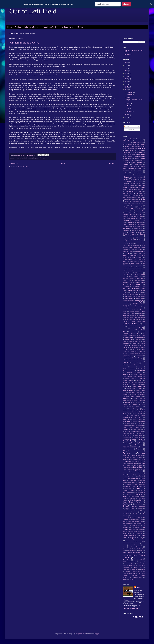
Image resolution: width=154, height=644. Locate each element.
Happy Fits (142, 306)
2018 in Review (139, 141)
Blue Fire (140, 197)
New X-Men (140, 392)
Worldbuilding (126, 570)
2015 (127, 115)
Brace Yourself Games (137, 201)
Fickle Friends (139, 273)
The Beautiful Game (135, 516)
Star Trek (142, 487)
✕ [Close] (151, 4)
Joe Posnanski (133, 336)
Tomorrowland (126, 539)
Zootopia (131, 579)
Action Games (141, 154)
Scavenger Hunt (127, 467)
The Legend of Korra (135, 526)
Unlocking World (127, 549)
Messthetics (140, 367)
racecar (127, 443)
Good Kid (142, 294)
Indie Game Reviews (32, 27)
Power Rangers (127, 437)
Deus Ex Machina (137, 250)
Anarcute (125, 166)
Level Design (134, 347)
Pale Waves (134, 416)
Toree (127, 541)
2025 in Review (129, 149)
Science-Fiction (138, 467)
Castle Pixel (139, 215)
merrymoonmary (80, 634)
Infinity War (130, 326)
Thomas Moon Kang (138, 533)
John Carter (142, 336)
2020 (127, 79)
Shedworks (125, 473)
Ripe (133, 455)
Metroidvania (141, 371)
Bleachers (140, 193)
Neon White (132, 392)
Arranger (134, 172)
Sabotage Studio (132, 463)
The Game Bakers (127, 524)
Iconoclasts (126, 321)
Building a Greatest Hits (129, 207)
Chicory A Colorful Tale (128, 224)
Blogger (96, 634)
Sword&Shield (141, 506)
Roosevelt (136, 459)
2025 (127, 65)
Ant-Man (139, 170)
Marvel (125, 363)
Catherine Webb (132, 217)
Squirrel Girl (127, 487)
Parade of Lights (138, 420)
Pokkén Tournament (138, 431)
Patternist (135, 422)
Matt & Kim (136, 363)
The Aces (136, 514)
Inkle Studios (139, 326)
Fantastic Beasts (133, 271)
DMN (124, 255)
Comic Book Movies (130, 234)
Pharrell (140, 424)
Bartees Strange (138, 182)
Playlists (18, 27)
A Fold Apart (140, 151)
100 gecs (125, 139)
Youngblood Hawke (137, 577)
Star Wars (128, 489)
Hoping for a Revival (128, 318)
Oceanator (134, 404)
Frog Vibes (125, 283)
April (128, 109)
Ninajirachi (140, 396)
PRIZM (141, 437)
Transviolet (125, 543)
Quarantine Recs (128, 441)
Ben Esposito (141, 189)
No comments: (31, 155)
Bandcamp (128, 182)
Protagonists (126, 439)
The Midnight (135, 527)
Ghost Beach (140, 292)
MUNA (127, 384)
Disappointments (140, 251)
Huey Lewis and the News (134, 320)
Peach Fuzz (142, 422)
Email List (134, 265)
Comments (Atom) (23, 167)
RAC (143, 441)
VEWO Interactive (132, 551)
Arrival (141, 172)
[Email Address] (108, 4)
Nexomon (134, 394)
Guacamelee (126, 304)
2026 (127, 63)
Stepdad (133, 490)
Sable (124, 463)
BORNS (127, 201)
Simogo (139, 475)
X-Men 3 (134, 572)
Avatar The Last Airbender (136, 176)
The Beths (137, 518)
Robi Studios (140, 455)
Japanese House (136, 334)
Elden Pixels (135, 263)
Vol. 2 (135, 560)
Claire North (126, 230)
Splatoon (135, 485)
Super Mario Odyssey (137, 496)
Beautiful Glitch (132, 189)
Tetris (142, 512)
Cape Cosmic (126, 211)
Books (143, 199)
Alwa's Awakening (137, 162)
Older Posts (112, 164)
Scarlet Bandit (138, 465)
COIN (124, 232)
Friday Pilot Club (138, 281)
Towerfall (133, 541)
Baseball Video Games (137, 184)
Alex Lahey (135, 160)
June (128, 103)
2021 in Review (127, 145)
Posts (127, 126)
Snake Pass (133, 481)
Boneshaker (135, 199)
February (130, 111)
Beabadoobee (134, 187)
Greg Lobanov (139, 300)
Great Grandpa (129, 298)
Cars (137, 213)
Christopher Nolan (130, 226)
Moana (136, 375)
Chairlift (141, 218)
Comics (142, 234)
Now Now (140, 402)
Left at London (135, 343)
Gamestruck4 (126, 287)
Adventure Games (140, 158)
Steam (138, 488)
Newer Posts (14, 164)
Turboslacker (133, 545)
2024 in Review (140, 147)
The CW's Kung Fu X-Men (136, 520)
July (128, 98)
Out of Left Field (33, 11)
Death (130, 248)
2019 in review (127, 143)
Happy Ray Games (129, 308)
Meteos (132, 371)
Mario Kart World (137, 361)
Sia (142, 473)
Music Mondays (139, 386)
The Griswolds (137, 524)
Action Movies (128, 156)
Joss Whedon (128, 338)
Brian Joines (135, 203)
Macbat (133, 355)
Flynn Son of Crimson (128, 279)
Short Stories (135, 473)
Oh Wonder (139, 406)
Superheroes (127, 504)
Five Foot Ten (136, 275)
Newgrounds (126, 394)
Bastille (125, 186)
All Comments (129, 130)
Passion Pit (126, 421)
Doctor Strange (134, 255)
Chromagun (140, 226)
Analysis (126, 164)
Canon (141, 209)
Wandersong (133, 562)
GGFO (132, 292)
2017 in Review (127, 141)
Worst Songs (135, 570)
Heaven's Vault (132, 310)
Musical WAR (131, 389)
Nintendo (126, 398)
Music (125, 386)
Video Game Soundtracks (132, 553)
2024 (127, 68)
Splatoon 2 (142, 485)
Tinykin (141, 537)
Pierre (124, 427)
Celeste (141, 217)
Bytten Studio (141, 207)
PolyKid (125, 433)
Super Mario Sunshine (129, 498)
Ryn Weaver (139, 461)
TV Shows (43, 158)
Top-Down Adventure (138, 539)
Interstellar (125, 328)
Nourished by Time (130, 402)
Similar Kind (132, 475)
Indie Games (131, 324)
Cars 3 (141, 213)
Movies (125, 382)
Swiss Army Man (139, 504)
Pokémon (127, 431)
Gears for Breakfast (133, 288)
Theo (138, 587)
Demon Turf (137, 248)
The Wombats (126, 533)
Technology (138, 510)
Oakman (125, 404)
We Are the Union (130, 564)
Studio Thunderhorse (139, 492)
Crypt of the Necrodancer (134, 242)
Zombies (125, 579)
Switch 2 (134, 506)
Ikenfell (133, 321)
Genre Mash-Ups (132, 290)
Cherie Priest (140, 222)
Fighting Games (127, 275)
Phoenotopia (126, 425)
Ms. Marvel (135, 382)
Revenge (139, 451)
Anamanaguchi (138, 164)
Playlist (125, 429)
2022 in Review (140, 145)
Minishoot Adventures (134, 373)
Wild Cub (132, 566)
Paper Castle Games (137, 418)
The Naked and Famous (136, 529)
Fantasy (130, 273)
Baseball (125, 184)
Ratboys (125, 445)
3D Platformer (129, 150)
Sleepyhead (126, 479)
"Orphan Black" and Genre (24, 43)
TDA (124, 510)
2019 (127, 82)
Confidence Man (139, 238)
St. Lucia (135, 486)
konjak (131, 342)
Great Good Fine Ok (140, 296)
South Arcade (132, 483)
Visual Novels (127, 560)
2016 (127, 90)
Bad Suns (142, 180)
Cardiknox (142, 211)
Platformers (139, 427)
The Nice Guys (139, 531)
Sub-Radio (128, 494)
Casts (124, 217)
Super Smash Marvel (132, 502)
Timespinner (133, 537)
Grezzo (125, 302)
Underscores (139, 547)
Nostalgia (142, 400)
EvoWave (140, 267)
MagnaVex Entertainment (129, 359)
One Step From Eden (134, 408)
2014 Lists (132, 139)
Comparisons (134, 236)
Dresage (140, 257)
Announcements (127, 170)
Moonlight (140, 380)
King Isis (125, 342)
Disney (127, 253)
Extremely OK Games (128, 269)
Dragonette (132, 257)
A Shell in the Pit (127, 154)
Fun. (131, 283)
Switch (125, 506)
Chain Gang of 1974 (132, 219)
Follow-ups (140, 279)
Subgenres (36, 158)
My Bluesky (128, 54)
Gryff (140, 302)
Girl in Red (125, 294)
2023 (127, 71)
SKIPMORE (140, 477)
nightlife (132, 396)
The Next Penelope (128, 531)
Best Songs (129, 191)
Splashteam (128, 485)
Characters (137, 220)
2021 (127, 76)
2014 (127, 117)
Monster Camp (132, 377)
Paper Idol (126, 420)
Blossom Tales (135, 195)
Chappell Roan (127, 220)
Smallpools (135, 479)
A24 (134, 154)
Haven (124, 310)
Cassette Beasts (128, 215)
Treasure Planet (135, 543)
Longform (133, 351)
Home (10, 27)
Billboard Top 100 (128, 193)
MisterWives (126, 375)
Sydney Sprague (130, 508)
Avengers (126, 178)
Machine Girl (140, 355)
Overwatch (125, 416)
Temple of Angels (133, 512)
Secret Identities (127, 469)
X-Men (127, 572)
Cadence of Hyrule (130, 209)
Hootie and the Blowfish (137, 316)
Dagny (131, 244)
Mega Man (133, 367)
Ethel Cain (125, 267)
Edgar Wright (134, 261)
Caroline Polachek (129, 213)
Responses (139, 449)
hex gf (134, 314)
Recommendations (130, 447)
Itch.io (136, 330)
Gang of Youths (136, 287)
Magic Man (140, 357)
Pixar (131, 427)
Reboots (137, 445)
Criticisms (133, 240)
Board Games (126, 199)
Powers (135, 437)
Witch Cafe (138, 568)
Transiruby (140, 541)
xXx (139, 572)
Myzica (140, 389)
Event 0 (133, 267)
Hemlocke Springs (134, 312)
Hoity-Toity (126, 316)
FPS (130, 281)
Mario (141, 359)
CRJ (141, 240)
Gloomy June (134, 294)
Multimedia (142, 382)
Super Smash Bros (136, 500)
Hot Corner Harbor (67, 27)
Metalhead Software (128, 369)
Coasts (141, 230)
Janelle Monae (133, 332)
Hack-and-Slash (134, 306)
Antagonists (126, 172)
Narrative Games (128, 390)
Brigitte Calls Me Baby (136, 205)
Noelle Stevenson (133, 400)
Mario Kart (126, 361)
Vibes (141, 551)
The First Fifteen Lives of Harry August (133, 522)
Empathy (141, 265)
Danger (137, 244)
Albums (127, 160)
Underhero (131, 547)
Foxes (124, 281)
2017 (127, 87)
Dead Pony (136, 246)
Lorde (141, 351)
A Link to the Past (138, 152)
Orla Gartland (141, 410)
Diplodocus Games (128, 252)
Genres (17, 158)
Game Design (135, 284)
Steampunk (126, 490)
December (130, 92)
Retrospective (127, 451)
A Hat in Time (127, 152)
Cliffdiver (134, 230)
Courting (125, 240)
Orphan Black (23, 158)
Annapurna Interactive (136, 168)
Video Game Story (129, 555)
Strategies (129, 492)
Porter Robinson (139, 435)
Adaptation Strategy (139, 156)
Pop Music (133, 433)
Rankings (134, 443)
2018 (127, 84)
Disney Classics (138, 253)
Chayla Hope (131, 222)
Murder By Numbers (137, 384)
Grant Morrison (128, 296)
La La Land (138, 342)
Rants (141, 443)
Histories (141, 314)
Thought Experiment (130, 535)
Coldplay (132, 232)
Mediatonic (132, 365)
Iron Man (132, 328)
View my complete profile (130, 608)
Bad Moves (133, 180)
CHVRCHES (127, 228)
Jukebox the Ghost (140, 338)
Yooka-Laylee (134, 575)
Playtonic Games (137, 430)
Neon (137, 390)
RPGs (143, 459)
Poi (144, 430)
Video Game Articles (50, 27)
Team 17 (131, 510)
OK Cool (125, 408)
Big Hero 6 (139, 191)
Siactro (125, 475)
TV (140, 545)
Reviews (30, 158)
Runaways (128, 461)
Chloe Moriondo (140, 224)
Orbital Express (131, 410)
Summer (125, 496)
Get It (126, 292)
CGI (124, 219)
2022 (127, 74)
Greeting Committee (128, 300)
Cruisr (124, 242)
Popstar (130, 435)
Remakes (131, 449)
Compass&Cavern (127, 238)
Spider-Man (141, 483)
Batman (132, 186)
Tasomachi (140, 508)
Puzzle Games (137, 439)
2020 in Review (138, 143)
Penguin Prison (130, 424)
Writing (143, 570)
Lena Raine (134, 345)
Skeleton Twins (131, 477)
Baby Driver (134, 178)
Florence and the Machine (136, 277)
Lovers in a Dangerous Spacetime (131, 353)
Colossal (140, 232)
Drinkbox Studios (127, 259)
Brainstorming (126, 203)
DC (129, 246)
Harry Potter (140, 308)
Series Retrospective (136, 471)
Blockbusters (126, 195)
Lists (134, 349)
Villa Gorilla (139, 558)
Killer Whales (139, 340)
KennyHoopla (129, 340)
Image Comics (141, 321)
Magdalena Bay (128, 357)
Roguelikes (126, 459)
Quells (138, 441)
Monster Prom (141, 377)
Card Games (135, 211)
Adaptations (128, 158)
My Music (81, 27)
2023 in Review (129, 147)
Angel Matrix (134, 166)
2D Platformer (140, 149)
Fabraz (138, 269)
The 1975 (126, 514)
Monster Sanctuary (131, 378)
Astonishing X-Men (128, 174)
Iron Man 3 (140, 328)
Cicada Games (138, 228)
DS (135, 259)
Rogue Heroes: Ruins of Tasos (132, 457)
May (128, 106)
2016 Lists (140, 139)
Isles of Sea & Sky (128, 330)
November (130, 95)
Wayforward (142, 562)
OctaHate (131, 406)
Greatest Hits (139, 298)
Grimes (133, 302)
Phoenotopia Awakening (137, 425)
